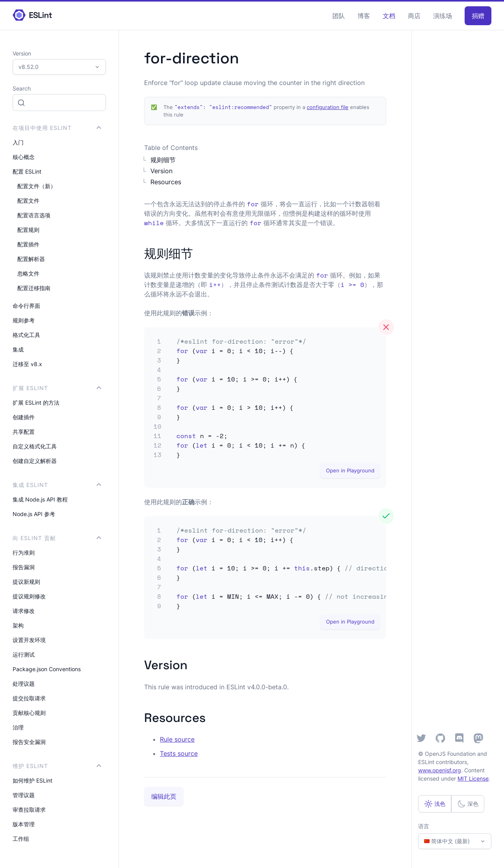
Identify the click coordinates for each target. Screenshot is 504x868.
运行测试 (24, 654)
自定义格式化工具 (35, 446)
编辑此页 (164, 796)
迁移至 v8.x (27, 364)
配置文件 (28, 201)
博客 (364, 16)
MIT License (473, 778)
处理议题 (24, 684)
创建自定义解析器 (35, 461)
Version (161, 171)
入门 (18, 142)
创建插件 (24, 417)
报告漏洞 (24, 567)
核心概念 (24, 157)
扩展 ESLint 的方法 (36, 403)
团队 (339, 16)
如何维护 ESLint (32, 780)
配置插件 (28, 244)
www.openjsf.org (440, 770)
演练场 (443, 16)
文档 (389, 16)
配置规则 (28, 230)
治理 (18, 727)
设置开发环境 (29, 640)
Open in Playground (350, 471)
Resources (166, 182)
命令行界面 (26, 306)
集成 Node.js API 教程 (40, 499)
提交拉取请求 (29, 698)
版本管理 (24, 824)
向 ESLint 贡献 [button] (57, 538)
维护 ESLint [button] (57, 766)
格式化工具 (26, 335)
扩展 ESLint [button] (57, 388)
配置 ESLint (27, 171)
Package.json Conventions (47, 669)
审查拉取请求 (29, 810)
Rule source (177, 739)
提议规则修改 (29, 596)
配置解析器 (31, 259)
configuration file (328, 107)
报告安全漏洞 (29, 742)
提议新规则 (26, 582)
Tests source (179, 753)
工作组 (21, 839)
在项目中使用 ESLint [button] (57, 128)
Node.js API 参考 (34, 514)
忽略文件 (28, 273)
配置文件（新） (37, 186)
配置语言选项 (34, 215)
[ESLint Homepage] (32, 16)
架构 (18, 625)
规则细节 (163, 160)
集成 (18, 349)
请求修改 (24, 611)
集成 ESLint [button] (57, 485)
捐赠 (478, 16)
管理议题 (24, 795)
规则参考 (24, 320)
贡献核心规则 (29, 713)
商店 (414, 16)
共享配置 (24, 432)
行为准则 (24, 552)
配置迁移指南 (34, 288)
